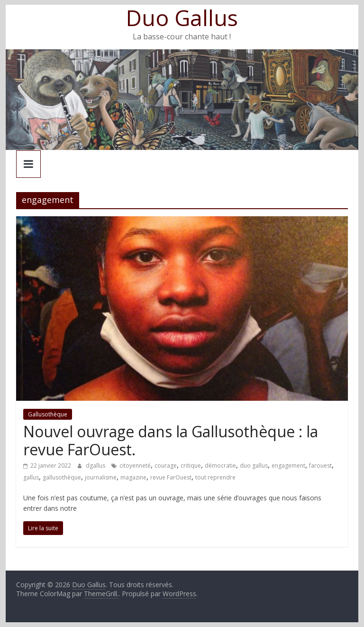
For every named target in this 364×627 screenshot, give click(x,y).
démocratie (220, 466)
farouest (320, 466)
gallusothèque (62, 477)
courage (166, 466)
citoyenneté (135, 466)
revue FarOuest (171, 477)
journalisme (101, 477)
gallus (31, 477)
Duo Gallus (182, 18)
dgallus (96, 466)
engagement (288, 466)
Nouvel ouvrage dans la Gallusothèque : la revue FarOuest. (171, 440)
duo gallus (254, 466)
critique (191, 466)
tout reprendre (215, 477)
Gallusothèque (48, 414)
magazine (133, 477)
